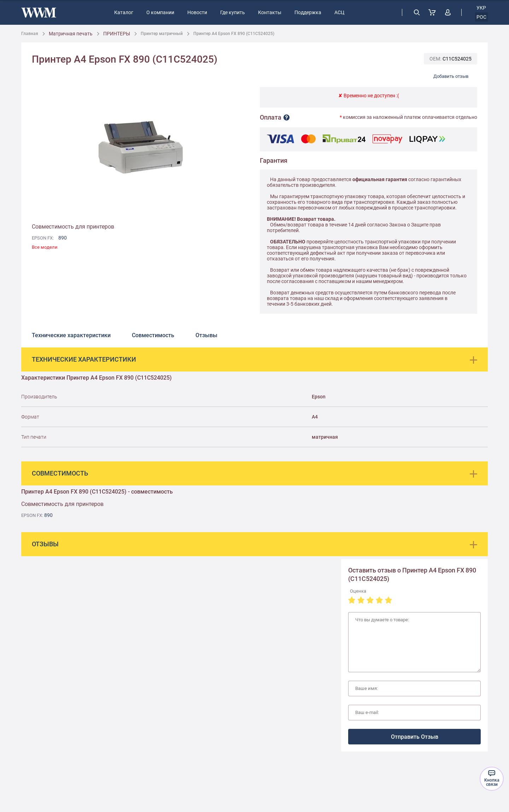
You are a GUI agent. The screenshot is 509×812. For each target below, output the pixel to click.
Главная (30, 34)
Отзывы (206, 335)
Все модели (45, 247)
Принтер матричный (162, 34)
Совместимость (153, 335)
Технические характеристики (71, 335)
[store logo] (39, 13)
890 (63, 238)
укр (481, 8)
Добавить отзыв (451, 76)
